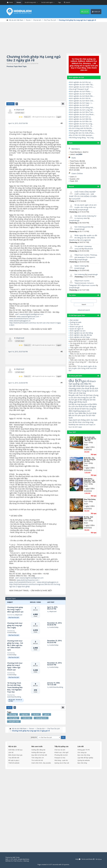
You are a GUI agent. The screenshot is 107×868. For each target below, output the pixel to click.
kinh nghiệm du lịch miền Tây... (82, 84)
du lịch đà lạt (74, 405)
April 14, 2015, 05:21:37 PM (53, 607)
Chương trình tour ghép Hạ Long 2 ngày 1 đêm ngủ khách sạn (15, 666)
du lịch (75, 376)
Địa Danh (83, 398)
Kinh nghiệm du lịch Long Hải (81, 109)
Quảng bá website (84, 760)
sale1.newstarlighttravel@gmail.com (29, 314)
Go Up (9, 707)
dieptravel (20, 110)
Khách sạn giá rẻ (76, 323)
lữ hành (83, 405)
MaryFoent (89, 246)
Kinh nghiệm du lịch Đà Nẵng (81, 329)
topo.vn (93, 420)
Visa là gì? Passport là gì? (79, 89)
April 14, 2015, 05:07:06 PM (18, 123)
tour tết (72, 418)
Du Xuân (95, 416)
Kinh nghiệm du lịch (78, 327)
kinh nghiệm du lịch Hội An (80, 98)
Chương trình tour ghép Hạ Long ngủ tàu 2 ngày (15, 625)
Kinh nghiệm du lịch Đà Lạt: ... (81, 82)
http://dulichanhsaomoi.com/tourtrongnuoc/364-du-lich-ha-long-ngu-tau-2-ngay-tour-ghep (35, 585)
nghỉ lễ (76, 398)
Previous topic (12, 67)
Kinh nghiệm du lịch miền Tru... (82, 87)
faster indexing (80, 263)
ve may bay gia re (82, 400)
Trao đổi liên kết (14, 757)
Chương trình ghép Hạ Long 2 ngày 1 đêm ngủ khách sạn (15, 609)
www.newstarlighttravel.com (28, 316)
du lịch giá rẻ (74, 395)
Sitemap (27, 861)
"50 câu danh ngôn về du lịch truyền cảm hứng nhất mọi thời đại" (83, 364)
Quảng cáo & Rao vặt (62, 762)
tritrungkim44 (86, 237)
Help (78, 859)
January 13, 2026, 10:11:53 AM (54, 683)
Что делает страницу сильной (83, 245)
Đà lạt (90, 387)
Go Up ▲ (99, 859)
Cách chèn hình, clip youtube (41, 762)
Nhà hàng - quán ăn (61, 760)
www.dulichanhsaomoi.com (28, 580)
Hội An (71, 409)
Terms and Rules (88, 859)
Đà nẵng (83, 395)
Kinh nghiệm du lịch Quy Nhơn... (82, 114)
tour (70, 422)
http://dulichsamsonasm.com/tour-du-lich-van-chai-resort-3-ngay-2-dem (33, 324)
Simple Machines (24, 859)
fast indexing (80, 271)
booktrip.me (74, 420)
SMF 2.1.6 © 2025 (11, 859)
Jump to (34, 737)
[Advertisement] (53, 37)
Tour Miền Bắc (80, 409)
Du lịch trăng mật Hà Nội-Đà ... (82, 127)
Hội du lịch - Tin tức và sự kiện (15, 700)
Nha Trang (82, 387)
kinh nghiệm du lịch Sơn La (80, 116)
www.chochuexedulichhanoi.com (22, 582)
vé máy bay (81, 389)
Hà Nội (71, 400)
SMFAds (8, 861)
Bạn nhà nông (82, 762)
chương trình (75, 384)
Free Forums (18, 861)
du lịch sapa (77, 422)
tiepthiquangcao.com (82, 407)
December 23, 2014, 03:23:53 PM (55, 641)
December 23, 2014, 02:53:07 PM (55, 663)
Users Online (77, 172)
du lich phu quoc (79, 411)
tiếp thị (88, 379)
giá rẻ (86, 377)
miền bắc (73, 386)
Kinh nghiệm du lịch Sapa (80, 333)
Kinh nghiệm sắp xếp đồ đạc (81, 331)
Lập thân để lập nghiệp (85, 757)
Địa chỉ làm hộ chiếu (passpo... (82, 134)
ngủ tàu (25, 714)
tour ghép (90, 382)
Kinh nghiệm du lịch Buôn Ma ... (82, 96)
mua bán (81, 382)
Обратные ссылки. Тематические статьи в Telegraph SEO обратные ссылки (83, 280)
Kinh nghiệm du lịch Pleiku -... (81, 91)
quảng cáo (78, 379)
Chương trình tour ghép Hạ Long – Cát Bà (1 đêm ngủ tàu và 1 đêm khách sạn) (15, 645)
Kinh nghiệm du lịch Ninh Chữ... (82, 100)
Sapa (71, 416)
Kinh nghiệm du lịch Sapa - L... (81, 102)
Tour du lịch (75, 321)
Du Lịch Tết (91, 393)
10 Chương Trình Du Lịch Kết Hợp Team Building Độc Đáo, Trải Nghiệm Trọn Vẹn (15, 687)
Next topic (23, 67)
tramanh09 (76, 197)
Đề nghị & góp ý (14, 760)
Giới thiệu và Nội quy (15, 749)
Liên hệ (11, 752)
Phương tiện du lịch (61, 754)
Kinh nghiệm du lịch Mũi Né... (81, 118)
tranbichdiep (12, 632)
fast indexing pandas (83, 224)
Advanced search (84, 307)
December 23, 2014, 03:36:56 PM (55, 623)
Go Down (11, 104)
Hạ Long (90, 405)
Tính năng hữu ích (38, 757)
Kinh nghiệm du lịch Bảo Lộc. (81, 120)
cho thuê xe (80, 402)
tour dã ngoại (91, 402)
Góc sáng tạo (82, 752)
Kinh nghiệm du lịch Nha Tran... (82, 111)
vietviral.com (84, 420)
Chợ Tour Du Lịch (14, 617)
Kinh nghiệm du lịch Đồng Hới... (82, 107)
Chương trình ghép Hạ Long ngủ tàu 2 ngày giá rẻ (34, 58)
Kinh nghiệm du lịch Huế (79, 105)
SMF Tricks (16, 857)
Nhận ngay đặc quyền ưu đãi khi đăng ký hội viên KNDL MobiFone (83, 235)
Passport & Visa (60, 757)
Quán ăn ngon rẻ (77, 325)
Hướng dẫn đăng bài (38, 749)
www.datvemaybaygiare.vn (20, 320)
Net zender (74, 317)
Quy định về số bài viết (39, 754)
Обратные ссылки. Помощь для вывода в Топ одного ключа (83, 254)
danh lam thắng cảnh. (82, 416)
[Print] (63, 104)
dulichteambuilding (14, 696)
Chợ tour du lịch (60, 749)
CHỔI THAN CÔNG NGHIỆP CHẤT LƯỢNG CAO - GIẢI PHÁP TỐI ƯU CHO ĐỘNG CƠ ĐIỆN (83, 192)
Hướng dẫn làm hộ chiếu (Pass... (82, 132)
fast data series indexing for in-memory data (86, 215)
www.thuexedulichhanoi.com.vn (22, 318)
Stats (71, 141)
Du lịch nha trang (78, 393)
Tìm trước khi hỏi (37, 760)
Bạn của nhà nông (84, 754)
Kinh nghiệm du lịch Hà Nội (80, 93)
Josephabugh (83, 207)
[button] (31, 2)
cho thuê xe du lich (90, 384)
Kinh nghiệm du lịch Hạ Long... (82, 123)
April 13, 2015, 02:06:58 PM (18, 383)
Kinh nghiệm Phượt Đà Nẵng (81, 129)
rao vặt (72, 382)
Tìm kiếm (72, 292)
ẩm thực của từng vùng (85, 418)
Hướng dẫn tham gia (38, 752)
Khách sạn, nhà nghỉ (61, 752)
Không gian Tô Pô (84, 749)
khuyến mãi (74, 391)
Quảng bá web (76, 319)
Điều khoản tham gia (15, 754)
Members (76, 147)
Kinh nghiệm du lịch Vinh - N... (81, 125)
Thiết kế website (14, 762)
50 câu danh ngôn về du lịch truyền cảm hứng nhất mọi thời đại (83, 205)
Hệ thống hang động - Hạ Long (82, 136)
